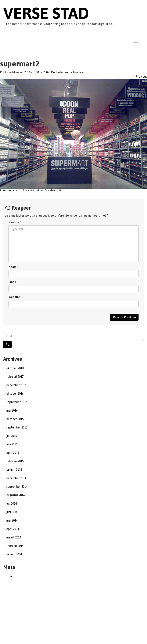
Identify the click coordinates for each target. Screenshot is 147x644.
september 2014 (17, 487)
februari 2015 (15, 461)
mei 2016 (12, 411)
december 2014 (16, 478)
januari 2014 (14, 554)
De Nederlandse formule (67, 72)
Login (10, 576)
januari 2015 (14, 470)
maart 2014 (14, 537)
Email (12, 282)
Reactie (15, 222)
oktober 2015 (15, 419)
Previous (140, 77)
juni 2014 (12, 512)
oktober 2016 (15, 394)
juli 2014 (12, 504)
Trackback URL (54, 190)
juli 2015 (12, 436)
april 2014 (13, 529)
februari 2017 (15, 377)
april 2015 (13, 453)
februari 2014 (15, 546)
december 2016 (16, 385)
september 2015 (17, 427)
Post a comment (10, 190)
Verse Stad (46, 13)
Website (14, 297)
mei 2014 (12, 520)
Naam (12, 267)
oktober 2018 (15, 368)
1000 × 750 (41, 72)
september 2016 (17, 402)
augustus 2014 (15, 495)
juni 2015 (12, 444)
